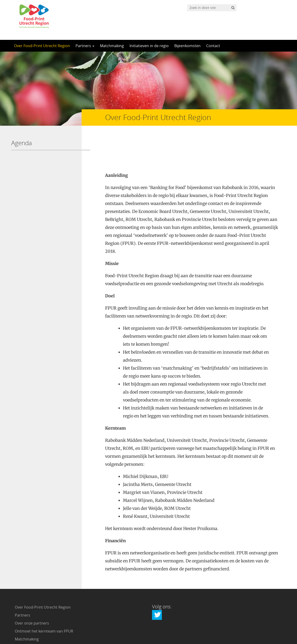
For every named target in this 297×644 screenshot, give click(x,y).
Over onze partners (32, 591)
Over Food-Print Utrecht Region (42, 46)
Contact (213, 46)
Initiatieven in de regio (149, 46)
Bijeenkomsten (187, 46)
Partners (85, 46)
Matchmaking (112, 46)
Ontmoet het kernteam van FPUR (44, 599)
